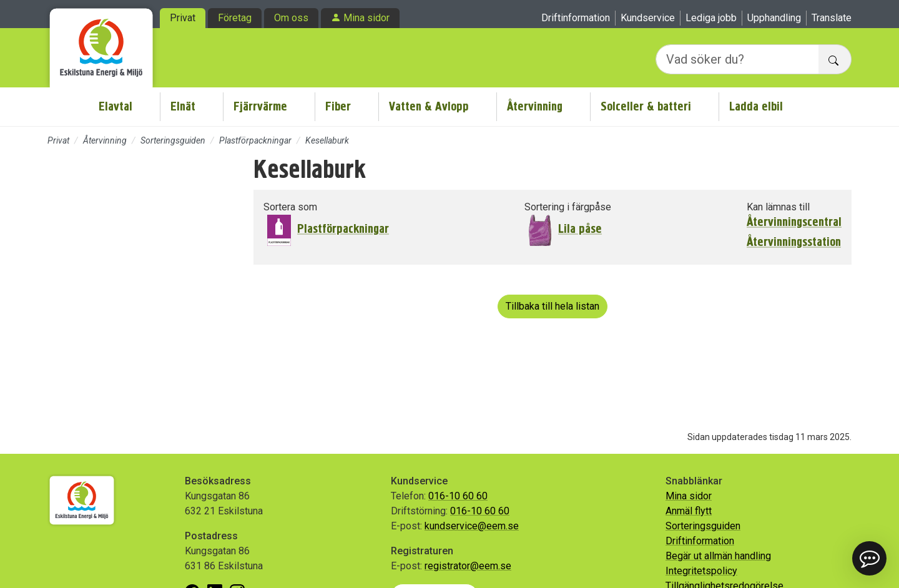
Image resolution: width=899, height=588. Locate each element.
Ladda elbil (756, 106)
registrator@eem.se (468, 566)
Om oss (291, 18)
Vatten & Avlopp (429, 106)
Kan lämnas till (778, 207)
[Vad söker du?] (737, 59)
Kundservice (648, 18)
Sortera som (290, 207)
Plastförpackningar (255, 140)
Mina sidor (366, 18)
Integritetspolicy (701, 571)
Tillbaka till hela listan (553, 306)
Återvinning (535, 106)
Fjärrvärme (260, 106)
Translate (832, 18)
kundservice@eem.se (472, 526)
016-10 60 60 (458, 496)
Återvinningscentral (794, 222)
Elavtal (115, 106)
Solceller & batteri (646, 106)
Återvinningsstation (794, 242)
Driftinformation (576, 18)
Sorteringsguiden (173, 140)
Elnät (183, 106)
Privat (183, 18)
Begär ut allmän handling (718, 556)
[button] (869, 558)
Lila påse (580, 229)
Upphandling (774, 18)
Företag (235, 18)
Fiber (338, 106)
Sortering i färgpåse (568, 207)
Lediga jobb (711, 18)
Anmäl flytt (689, 511)
